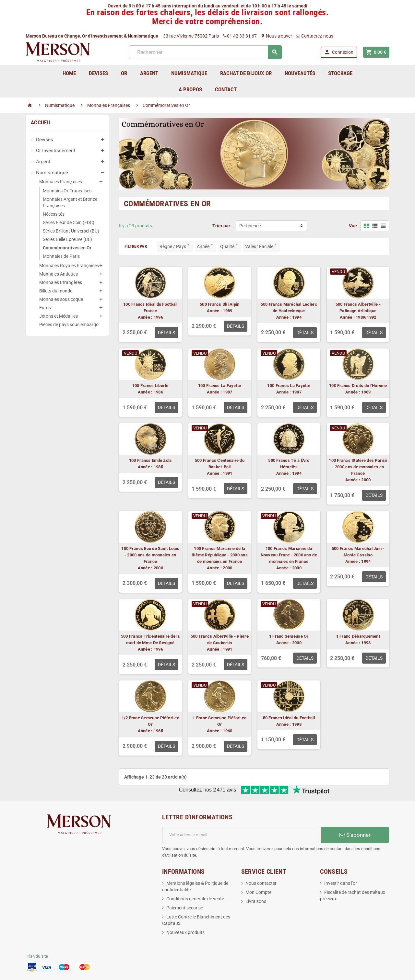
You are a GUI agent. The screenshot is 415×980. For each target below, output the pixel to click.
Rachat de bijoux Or (246, 73)
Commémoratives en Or (67, 248)
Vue (353, 226)
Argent (43, 162)
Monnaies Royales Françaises (69, 266)
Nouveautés (300, 73)
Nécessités (54, 214)
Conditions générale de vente (195, 899)
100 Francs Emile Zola (150, 460)
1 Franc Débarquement (358, 636)
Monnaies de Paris (61, 256)
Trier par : (222, 226)
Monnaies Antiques (59, 274)
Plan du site (37, 956)
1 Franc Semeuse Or (289, 636)
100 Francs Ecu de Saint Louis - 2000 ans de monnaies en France (150, 555)
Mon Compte (258, 892)
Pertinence (250, 226)
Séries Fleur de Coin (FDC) (69, 222)
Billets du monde (56, 291)
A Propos (190, 89)
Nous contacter (261, 883)
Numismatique (52, 173)
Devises (45, 140)
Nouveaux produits (185, 932)
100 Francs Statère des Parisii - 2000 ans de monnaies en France (358, 467)
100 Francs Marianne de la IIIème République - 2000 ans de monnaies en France (220, 555)
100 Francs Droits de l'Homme (358, 386)
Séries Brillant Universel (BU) (71, 231)
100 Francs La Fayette (220, 386)
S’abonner (355, 835)
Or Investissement (56, 151)
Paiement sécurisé (185, 908)
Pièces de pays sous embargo (69, 325)
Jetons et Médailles (59, 316)
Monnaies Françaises (61, 182)
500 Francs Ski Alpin (219, 304)
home (69, 73)
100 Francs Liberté (150, 386)
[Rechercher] (205, 52)
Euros (45, 308)
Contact (226, 89)
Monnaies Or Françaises (67, 191)
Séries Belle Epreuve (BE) (67, 239)
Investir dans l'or (341, 883)
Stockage (340, 73)
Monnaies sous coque (61, 299)
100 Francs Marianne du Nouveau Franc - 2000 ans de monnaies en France (289, 555)
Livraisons (256, 901)
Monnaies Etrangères (61, 282)
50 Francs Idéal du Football (289, 718)
